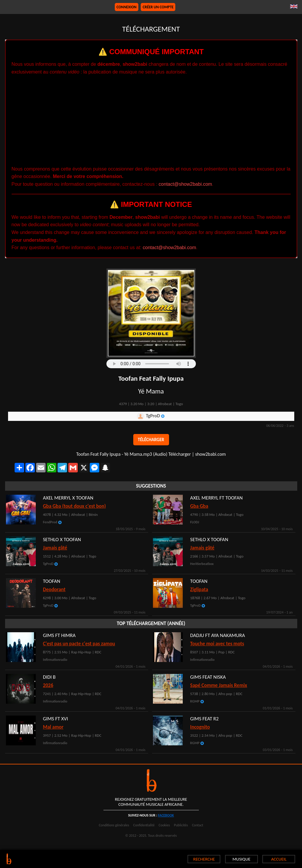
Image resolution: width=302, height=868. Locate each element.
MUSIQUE (241, 859)
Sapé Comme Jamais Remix (219, 685)
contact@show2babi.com (185, 184)
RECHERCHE (204, 859)
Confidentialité (144, 825)
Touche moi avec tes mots (217, 644)
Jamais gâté (55, 548)
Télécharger (151, 440)
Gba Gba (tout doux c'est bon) (74, 506)
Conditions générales (114, 825)
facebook (166, 815)
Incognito (200, 727)
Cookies (164, 825)
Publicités (181, 825)
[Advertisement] (151, 121)
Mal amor (53, 727)
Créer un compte (158, 7)
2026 (48, 685)
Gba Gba (199, 506)
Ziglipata (199, 590)
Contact (198, 825)
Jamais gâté (202, 548)
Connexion (127, 7)
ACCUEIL (279, 859)
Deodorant (54, 590)
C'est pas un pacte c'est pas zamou (79, 644)
